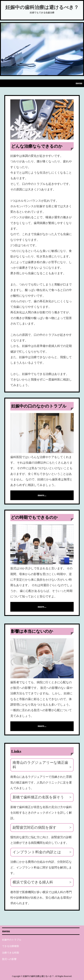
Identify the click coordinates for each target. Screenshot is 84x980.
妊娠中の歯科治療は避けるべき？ (42, 7)
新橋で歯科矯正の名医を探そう (38, 797)
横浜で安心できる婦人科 (33, 882)
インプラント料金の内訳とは (37, 852)
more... (42, 495)
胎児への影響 (9, 959)
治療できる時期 (10, 953)
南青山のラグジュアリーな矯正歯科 (40, 765)
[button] (42, 83)
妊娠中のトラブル (12, 940)
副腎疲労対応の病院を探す (35, 827)
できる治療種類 (10, 946)
